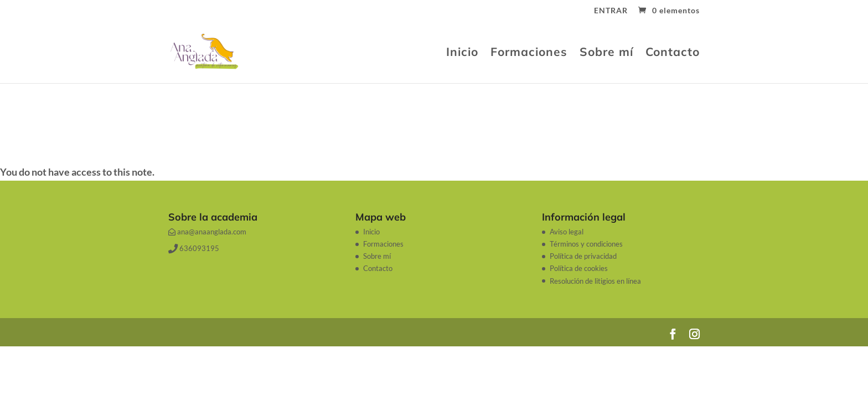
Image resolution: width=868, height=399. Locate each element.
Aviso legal (567, 232)
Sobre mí (606, 53)
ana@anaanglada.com (207, 232)
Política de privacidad (583, 256)
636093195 (194, 248)
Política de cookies (579, 268)
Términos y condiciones (586, 244)
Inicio (462, 53)
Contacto (673, 53)
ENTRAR (611, 11)
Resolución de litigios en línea (595, 281)
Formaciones (529, 53)
